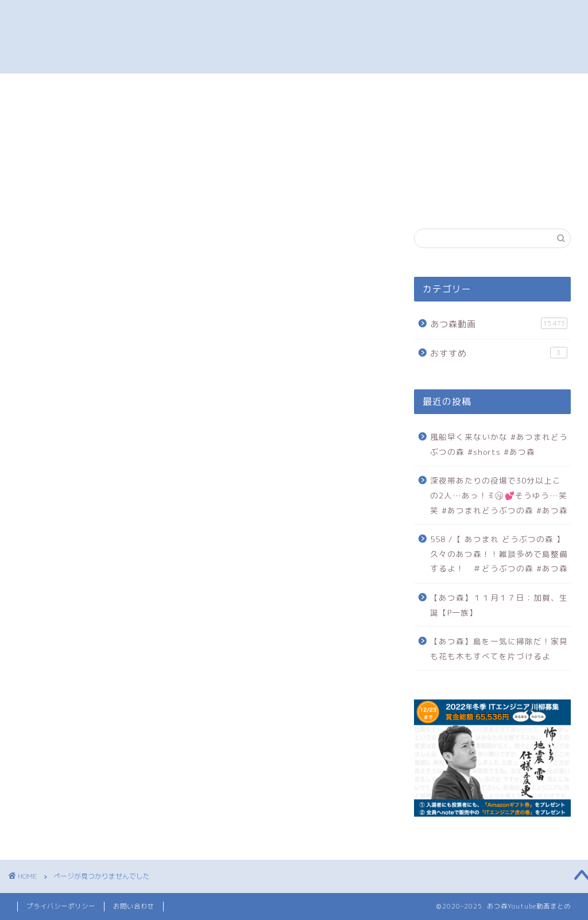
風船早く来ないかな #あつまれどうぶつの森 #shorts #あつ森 (499, 444)
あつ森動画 (85, 739)
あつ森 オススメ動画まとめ (294, 36)
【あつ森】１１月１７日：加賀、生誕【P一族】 (499, 605)
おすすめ (80, 758)
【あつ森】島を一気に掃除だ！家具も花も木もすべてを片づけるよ (499, 649)
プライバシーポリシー (61, 906)
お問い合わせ (134, 906)
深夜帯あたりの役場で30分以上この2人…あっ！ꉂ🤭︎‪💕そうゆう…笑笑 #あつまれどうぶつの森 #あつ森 (499, 495)
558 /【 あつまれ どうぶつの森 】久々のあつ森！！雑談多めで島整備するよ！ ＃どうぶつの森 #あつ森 (499, 554)
